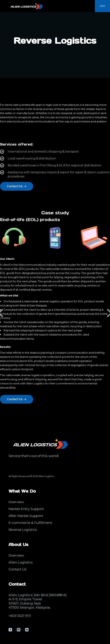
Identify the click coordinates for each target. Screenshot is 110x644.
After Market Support (26, 516)
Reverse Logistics (23, 530)
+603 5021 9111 (20, 616)
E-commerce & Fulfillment (30, 523)
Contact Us (18, 569)
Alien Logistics (46, 476)
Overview (16, 502)
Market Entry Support (26, 509)
